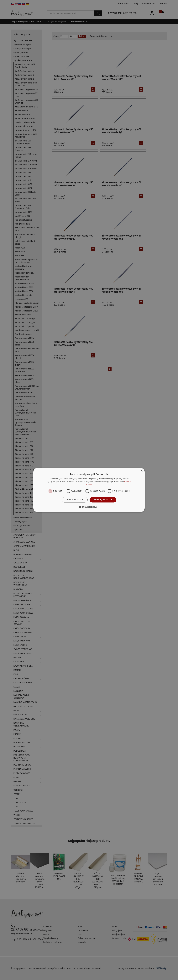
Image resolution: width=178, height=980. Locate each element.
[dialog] (89, 490)
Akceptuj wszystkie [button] (103, 500)
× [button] (141, 471)
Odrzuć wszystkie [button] (75, 500)
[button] (89, 507)
